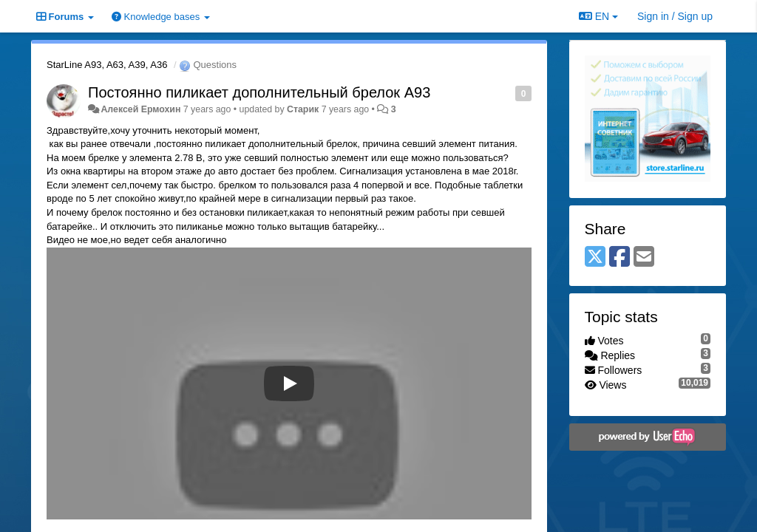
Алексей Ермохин (140, 109)
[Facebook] (619, 258)
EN (598, 16)
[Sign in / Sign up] (675, 16)
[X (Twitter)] (595, 258)
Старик (303, 109)
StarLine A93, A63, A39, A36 (107, 65)
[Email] (644, 258)
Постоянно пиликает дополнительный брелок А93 (259, 92)
